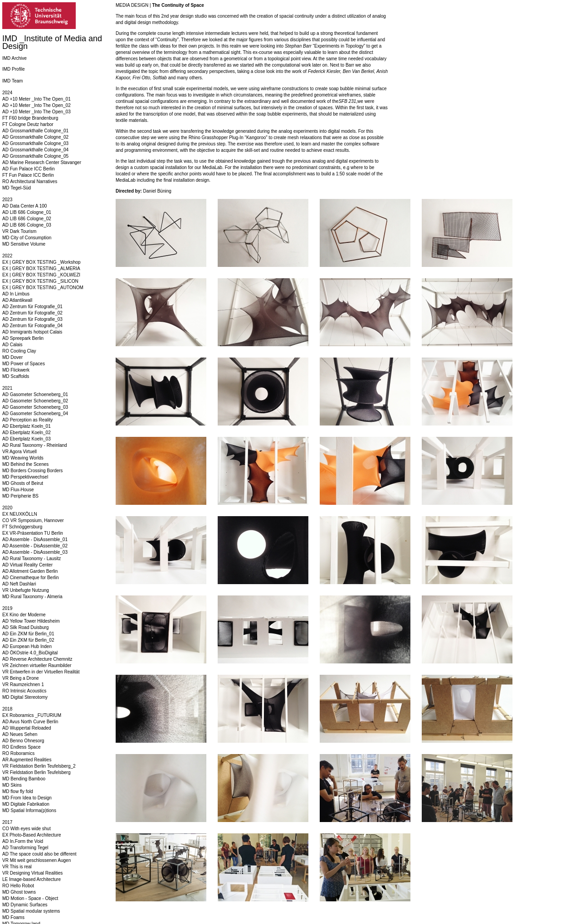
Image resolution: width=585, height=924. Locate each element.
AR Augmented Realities (27, 760)
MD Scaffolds (16, 376)
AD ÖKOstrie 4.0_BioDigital (30, 653)
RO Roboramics (18, 753)
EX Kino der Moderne (24, 615)
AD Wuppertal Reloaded (27, 728)
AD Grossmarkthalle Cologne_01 (35, 131)
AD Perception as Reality (27, 420)
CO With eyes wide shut (27, 829)
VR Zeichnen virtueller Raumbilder (37, 665)
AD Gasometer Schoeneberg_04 (35, 414)
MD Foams (13, 917)
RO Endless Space (22, 747)
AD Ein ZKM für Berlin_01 (28, 634)
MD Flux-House (18, 490)
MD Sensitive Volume (24, 244)
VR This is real (17, 867)
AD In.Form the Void (23, 841)
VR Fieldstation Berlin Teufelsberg (36, 772)
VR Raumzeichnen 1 (23, 685)
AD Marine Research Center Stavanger (42, 162)
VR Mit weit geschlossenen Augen (37, 860)
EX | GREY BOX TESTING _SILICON (40, 281)
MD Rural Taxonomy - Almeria (32, 597)
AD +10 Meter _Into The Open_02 (37, 105)
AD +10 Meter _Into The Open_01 (37, 99)
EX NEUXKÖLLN (20, 514)
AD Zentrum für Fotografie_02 (32, 313)
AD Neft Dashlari (19, 584)
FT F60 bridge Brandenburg (30, 118)
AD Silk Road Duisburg (25, 627)
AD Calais (12, 345)
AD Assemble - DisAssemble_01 (35, 539)
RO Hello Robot (18, 886)
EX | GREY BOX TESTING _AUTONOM (43, 288)
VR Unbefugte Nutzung (26, 590)
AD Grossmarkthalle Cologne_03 (35, 143)
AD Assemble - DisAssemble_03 (35, 552)
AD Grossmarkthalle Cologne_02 (35, 137)
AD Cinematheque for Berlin (31, 578)
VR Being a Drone (21, 678)
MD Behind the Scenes (25, 464)
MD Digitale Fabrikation (26, 804)
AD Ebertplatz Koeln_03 (27, 439)
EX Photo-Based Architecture (32, 835)
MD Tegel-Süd (17, 188)
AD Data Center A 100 (24, 206)
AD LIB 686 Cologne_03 (27, 225)
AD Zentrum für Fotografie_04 (32, 326)
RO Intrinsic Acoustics (24, 691)
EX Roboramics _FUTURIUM (32, 715)
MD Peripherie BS (20, 496)
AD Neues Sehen (20, 734)
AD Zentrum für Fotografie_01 (32, 307)
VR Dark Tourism (19, 231)
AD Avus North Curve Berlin (30, 722)
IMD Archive (15, 58)
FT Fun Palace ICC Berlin (28, 175)
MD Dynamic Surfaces (25, 905)
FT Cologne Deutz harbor (28, 124)
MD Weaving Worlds (23, 458)
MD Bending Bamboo (24, 779)
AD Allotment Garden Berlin (30, 571)
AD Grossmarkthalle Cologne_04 (35, 150)
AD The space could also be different (39, 854)
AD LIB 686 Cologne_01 (27, 212)
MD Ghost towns (19, 892)
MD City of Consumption (27, 238)
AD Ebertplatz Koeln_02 (27, 433)
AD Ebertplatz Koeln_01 (27, 426)
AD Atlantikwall (17, 300)
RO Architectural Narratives (30, 181)
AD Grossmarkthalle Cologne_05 (35, 156)
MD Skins (12, 785)
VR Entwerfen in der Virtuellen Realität (41, 672)
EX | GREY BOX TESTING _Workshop (41, 262)
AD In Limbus (16, 294)
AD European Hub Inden (27, 646)
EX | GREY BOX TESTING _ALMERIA (41, 268)
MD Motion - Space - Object (30, 898)
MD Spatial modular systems (31, 911)
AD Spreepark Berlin (23, 338)
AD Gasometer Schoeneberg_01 (35, 394)
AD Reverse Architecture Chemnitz (37, 659)
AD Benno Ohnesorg (23, 741)
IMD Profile (13, 69)
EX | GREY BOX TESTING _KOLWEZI (41, 275)
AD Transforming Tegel (25, 848)
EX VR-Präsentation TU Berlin (33, 533)
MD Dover (12, 357)
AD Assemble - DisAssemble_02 (35, 546)
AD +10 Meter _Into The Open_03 (37, 112)
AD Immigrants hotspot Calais (32, 332)
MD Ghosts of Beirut (23, 483)
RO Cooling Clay (19, 351)
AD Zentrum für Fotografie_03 (32, 319)
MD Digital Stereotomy (25, 697)
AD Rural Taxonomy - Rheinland (35, 445)
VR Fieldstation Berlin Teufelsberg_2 (39, 766)
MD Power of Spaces (24, 364)
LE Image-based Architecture (32, 879)
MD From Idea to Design (27, 798)
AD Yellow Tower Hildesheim (31, 621)
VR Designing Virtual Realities (32, 873)
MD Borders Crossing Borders (32, 471)
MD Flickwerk (16, 370)
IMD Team (12, 81)
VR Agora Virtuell (19, 452)
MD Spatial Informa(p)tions (29, 810)
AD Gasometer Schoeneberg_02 (35, 401)
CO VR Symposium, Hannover (33, 520)
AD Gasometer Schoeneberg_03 (35, 407)
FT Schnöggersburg (22, 527)
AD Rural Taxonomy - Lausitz (32, 559)
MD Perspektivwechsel (25, 477)
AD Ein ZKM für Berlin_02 (28, 640)
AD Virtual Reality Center (27, 565)
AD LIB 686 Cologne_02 (27, 219)
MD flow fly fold (18, 791)
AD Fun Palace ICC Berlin (29, 169)
